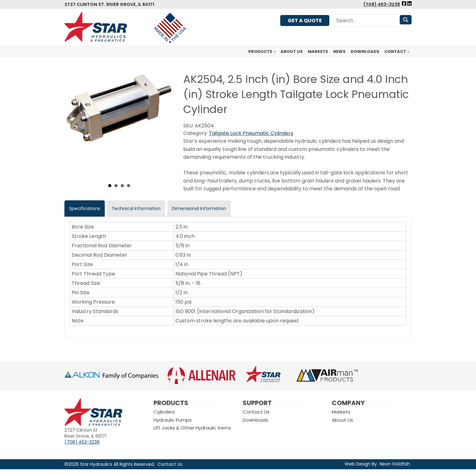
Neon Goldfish (395, 464)
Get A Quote (305, 21)
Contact (395, 51)
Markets (318, 51)
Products (260, 51)
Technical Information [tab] (136, 208)
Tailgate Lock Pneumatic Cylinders (251, 133)
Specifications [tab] (85, 208)
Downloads (365, 51)
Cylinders (164, 412)
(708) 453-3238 (382, 4)
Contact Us (256, 412)
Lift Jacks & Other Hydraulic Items (192, 428)
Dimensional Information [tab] (199, 208)
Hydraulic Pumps (173, 420)
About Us (292, 51)
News (339, 51)
